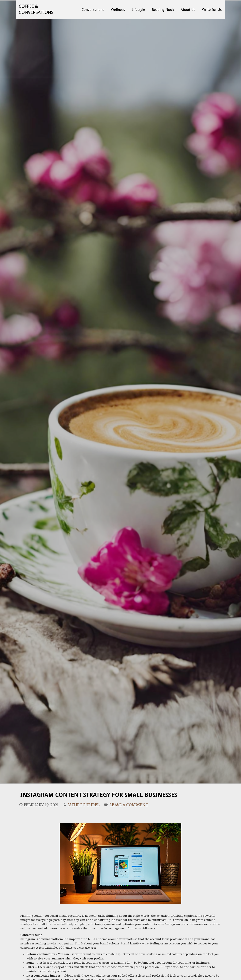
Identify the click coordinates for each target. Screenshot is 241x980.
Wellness (118, 10)
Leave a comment (129, 805)
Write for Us (212, 10)
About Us (188, 10)
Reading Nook (163, 10)
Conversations (93, 10)
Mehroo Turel (84, 805)
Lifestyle (138, 10)
